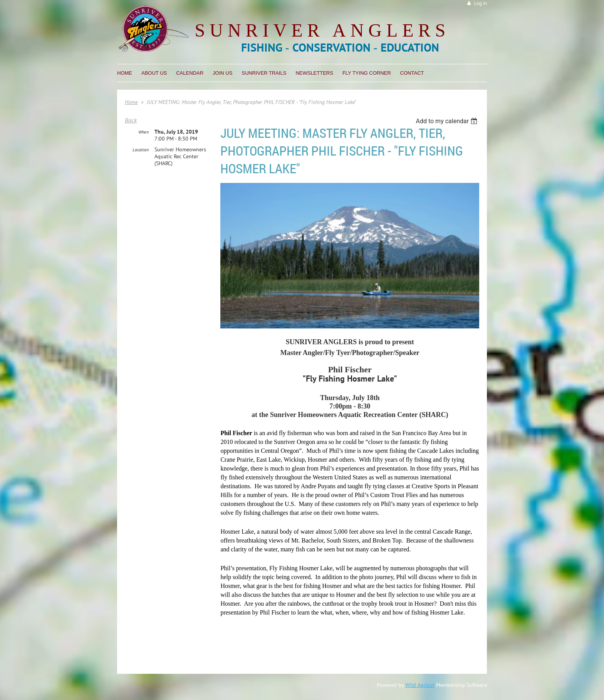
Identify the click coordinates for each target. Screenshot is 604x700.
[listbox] (447, 121)
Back (131, 120)
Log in (481, 3)
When (143, 132)
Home (131, 102)
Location (141, 150)
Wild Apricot (420, 685)
